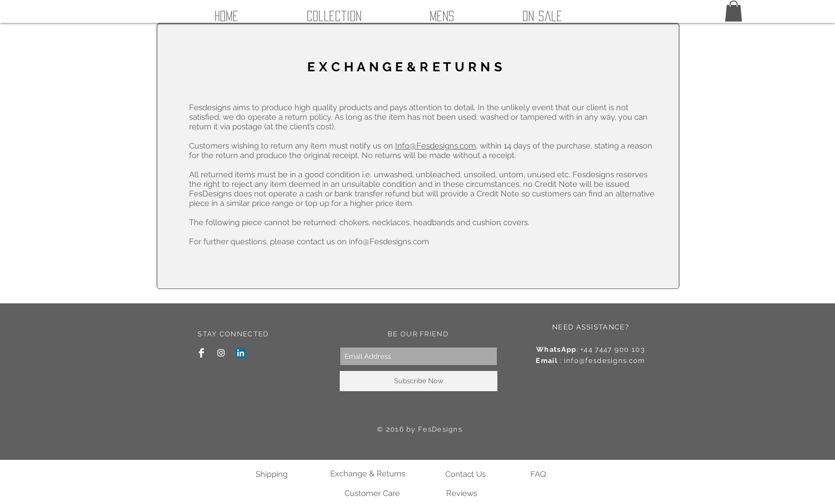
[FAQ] (538, 474)
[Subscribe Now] (419, 381)
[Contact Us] (465, 474)
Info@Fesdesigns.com (436, 146)
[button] (734, 11)
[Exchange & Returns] (367, 474)
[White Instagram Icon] (221, 353)
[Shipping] (271, 474)
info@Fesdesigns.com (389, 242)
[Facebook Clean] (201, 353)
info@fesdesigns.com (605, 361)
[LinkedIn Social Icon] (241, 353)
